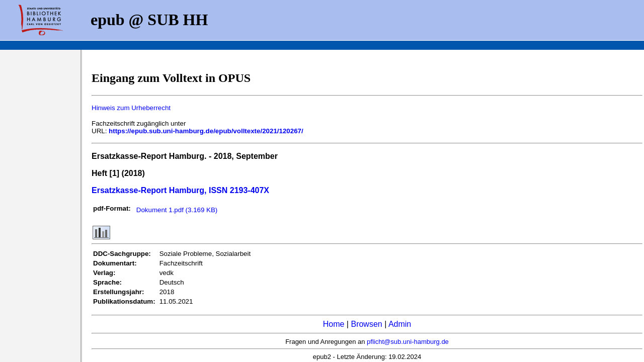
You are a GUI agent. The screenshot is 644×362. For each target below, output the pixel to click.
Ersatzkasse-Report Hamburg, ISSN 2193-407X (180, 190)
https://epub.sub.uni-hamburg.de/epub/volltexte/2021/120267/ (206, 131)
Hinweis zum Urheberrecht (131, 108)
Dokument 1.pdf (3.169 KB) (177, 210)
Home (334, 324)
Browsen (366, 324)
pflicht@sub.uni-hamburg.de (408, 342)
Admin (400, 324)
